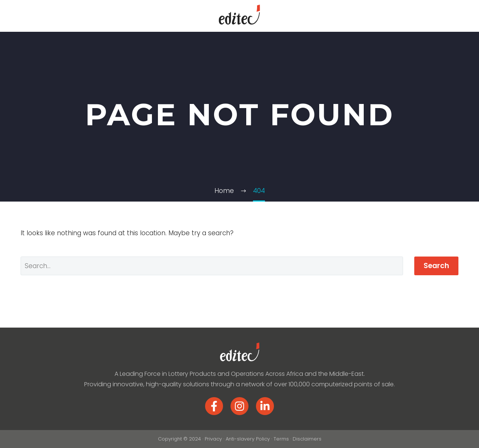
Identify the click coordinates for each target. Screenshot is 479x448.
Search (436, 266)
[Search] (212, 266)
